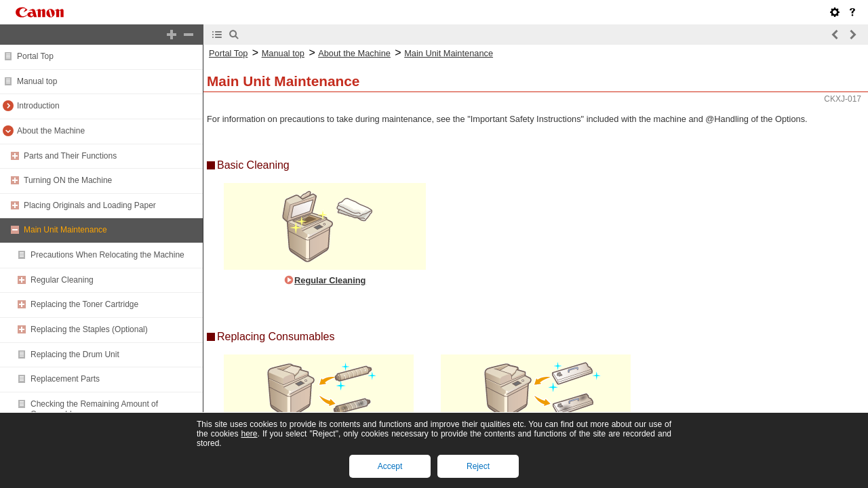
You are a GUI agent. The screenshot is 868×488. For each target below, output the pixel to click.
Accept (390, 466)
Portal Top (35, 56)
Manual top (37, 81)
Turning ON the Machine (68, 180)
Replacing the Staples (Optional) (89, 329)
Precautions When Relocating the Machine (107, 255)
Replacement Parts (65, 379)
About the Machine (51, 131)
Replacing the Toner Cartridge (84, 304)
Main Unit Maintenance (65, 230)
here (249, 434)
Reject (478, 466)
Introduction (38, 106)
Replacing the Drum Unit (75, 354)
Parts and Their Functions (70, 156)
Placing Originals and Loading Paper (90, 205)
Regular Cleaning (62, 280)
